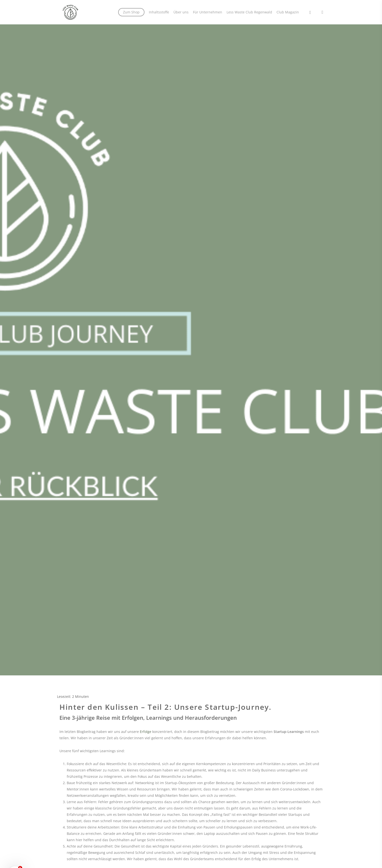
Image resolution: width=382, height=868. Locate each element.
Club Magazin (288, 12)
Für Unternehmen (208, 12)
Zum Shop (131, 12)
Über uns (181, 12)
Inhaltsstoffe (159, 12)
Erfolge (146, 732)
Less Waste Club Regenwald (249, 12)
